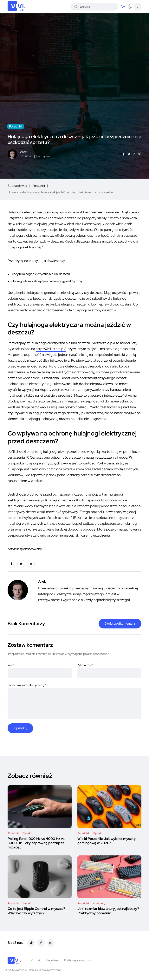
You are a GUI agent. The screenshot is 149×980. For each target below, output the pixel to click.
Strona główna (17, 186)
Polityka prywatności (78, 960)
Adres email (85, 665)
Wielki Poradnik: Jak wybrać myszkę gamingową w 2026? (107, 841)
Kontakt (36, 960)
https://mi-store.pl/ (51, 349)
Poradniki (39, 186)
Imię (11, 665)
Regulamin (53, 960)
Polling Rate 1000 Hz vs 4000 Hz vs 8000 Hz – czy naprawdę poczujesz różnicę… (36, 843)
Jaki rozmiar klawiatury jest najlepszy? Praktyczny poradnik (108, 911)
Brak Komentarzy (26, 624)
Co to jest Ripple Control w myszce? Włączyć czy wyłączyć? (36, 911)
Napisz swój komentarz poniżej (27, 685)
